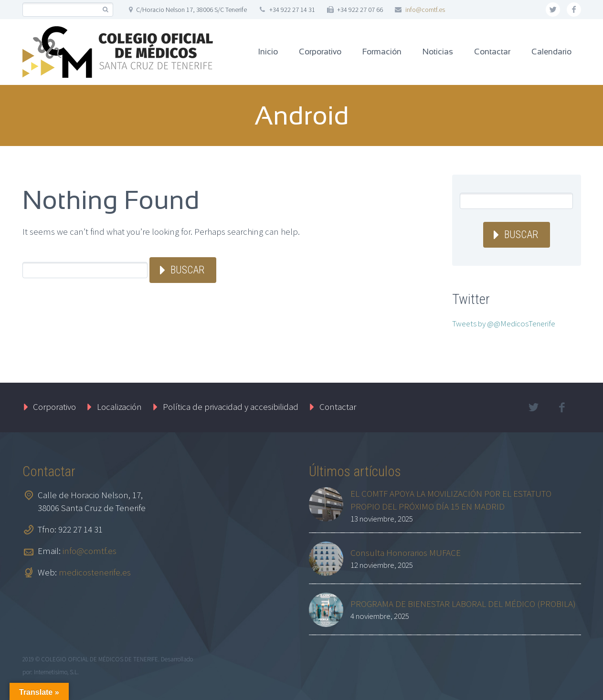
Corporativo (320, 52)
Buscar (187, 270)
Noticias (438, 52)
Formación (382, 52)
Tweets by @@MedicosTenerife (504, 324)
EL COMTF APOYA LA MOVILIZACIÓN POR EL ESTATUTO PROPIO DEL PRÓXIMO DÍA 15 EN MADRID (451, 500)
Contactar (492, 52)
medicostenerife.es (95, 572)
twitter (553, 10)
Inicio (268, 52)
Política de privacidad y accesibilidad (231, 407)
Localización (119, 407)
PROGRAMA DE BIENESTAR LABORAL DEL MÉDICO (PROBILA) (463, 604)
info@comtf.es (425, 10)
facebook (574, 10)
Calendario (551, 52)
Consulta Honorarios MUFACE (406, 553)
